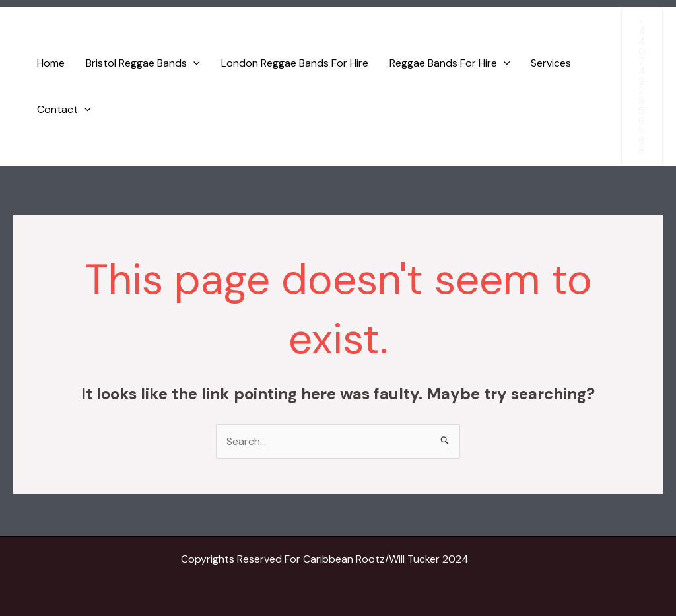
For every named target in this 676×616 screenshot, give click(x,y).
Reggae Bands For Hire (450, 63)
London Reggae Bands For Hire (295, 63)
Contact (64, 110)
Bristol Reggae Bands (143, 63)
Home (51, 63)
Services (551, 63)
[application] (193, 63)
